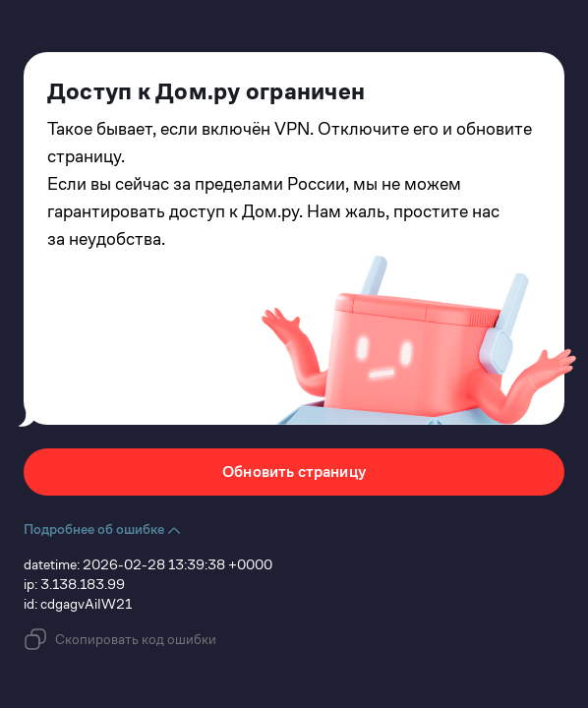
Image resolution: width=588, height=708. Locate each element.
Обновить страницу (294, 472)
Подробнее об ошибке (102, 529)
